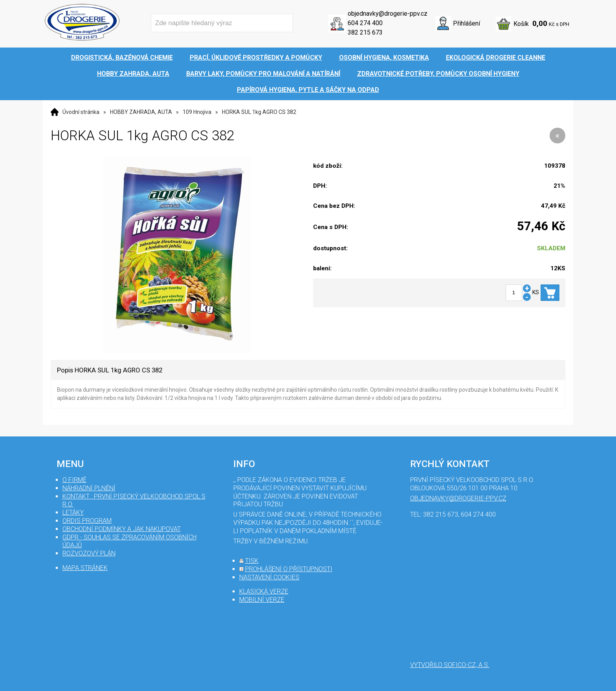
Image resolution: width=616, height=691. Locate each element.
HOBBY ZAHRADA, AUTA (141, 112)
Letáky (73, 512)
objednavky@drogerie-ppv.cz (388, 14)
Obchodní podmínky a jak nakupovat (122, 529)
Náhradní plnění (89, 488)
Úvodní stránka (81, 112)
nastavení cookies (269, 577)
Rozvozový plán (89, 553)
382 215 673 (365, 32)
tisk (252, 561)
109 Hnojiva (197, 112)
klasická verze (264, 591)
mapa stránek (85, 568)
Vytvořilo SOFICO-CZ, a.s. (450, 665)
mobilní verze (262, 600)
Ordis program (87, 521)
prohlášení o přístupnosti (289, 569)
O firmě (74, 480)
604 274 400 (365, 23)
